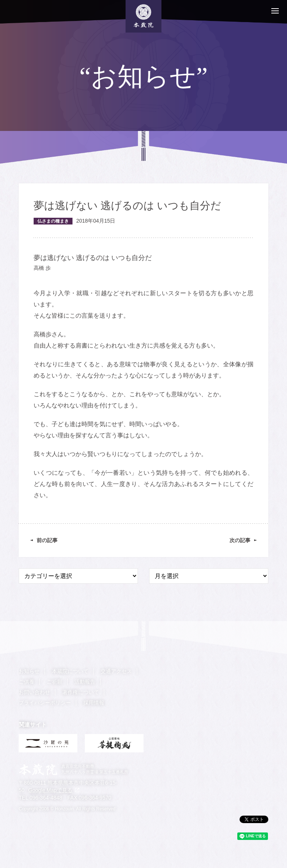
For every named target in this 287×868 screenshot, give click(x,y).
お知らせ (29, 671)
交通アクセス (116, 671)
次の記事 (240, 540)
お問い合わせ (34, 692)
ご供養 (27, 682)
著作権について (81, 692)
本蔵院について (70, 671)
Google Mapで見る (50, 790)
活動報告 (85, 682)
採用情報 (94, 703)
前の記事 (47, 540)
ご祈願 (55, 682)
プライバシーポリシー (45, 703)
